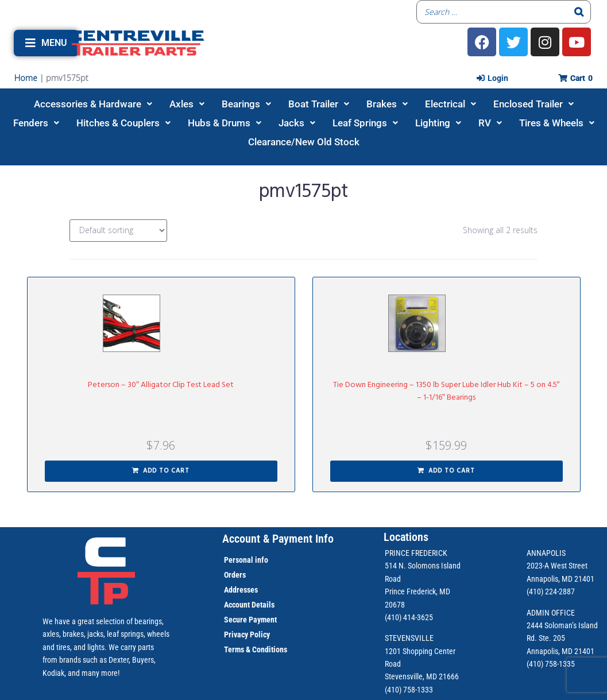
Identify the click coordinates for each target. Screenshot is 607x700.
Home (26, 78)
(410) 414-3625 (409, 617)
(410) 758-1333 (409, 690)
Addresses (241, 590)
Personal (239, 560)
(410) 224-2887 (551, 591)
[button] (46, 43)
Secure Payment (250, 620)
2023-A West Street (557, 566)
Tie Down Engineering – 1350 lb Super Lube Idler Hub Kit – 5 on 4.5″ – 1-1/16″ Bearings (446, 391)
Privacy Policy (247, 635)
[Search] (579, 12)
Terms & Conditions (256, 649)
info (261, 560)
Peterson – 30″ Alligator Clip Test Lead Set (161, 385)
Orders (235, 575)
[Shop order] (118, 231)
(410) (535, 664)
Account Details (249, 605)
